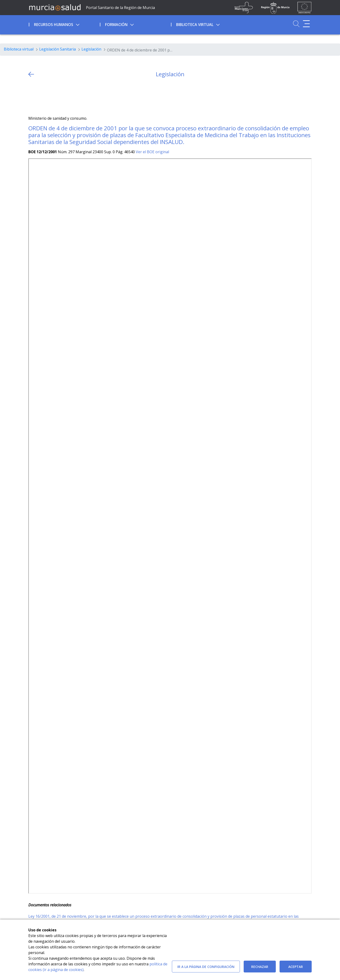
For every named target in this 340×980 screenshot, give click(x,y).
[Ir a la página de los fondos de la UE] (304, 8)
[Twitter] (32, 97)
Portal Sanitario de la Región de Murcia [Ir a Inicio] (120, 8)
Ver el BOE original (152, 152)
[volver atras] (31, 74)
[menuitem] (64, 24)
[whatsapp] (50, 97)
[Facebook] (41, 97)
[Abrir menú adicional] (306, 24)
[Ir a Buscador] (296, 24)
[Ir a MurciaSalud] (55, 7)
